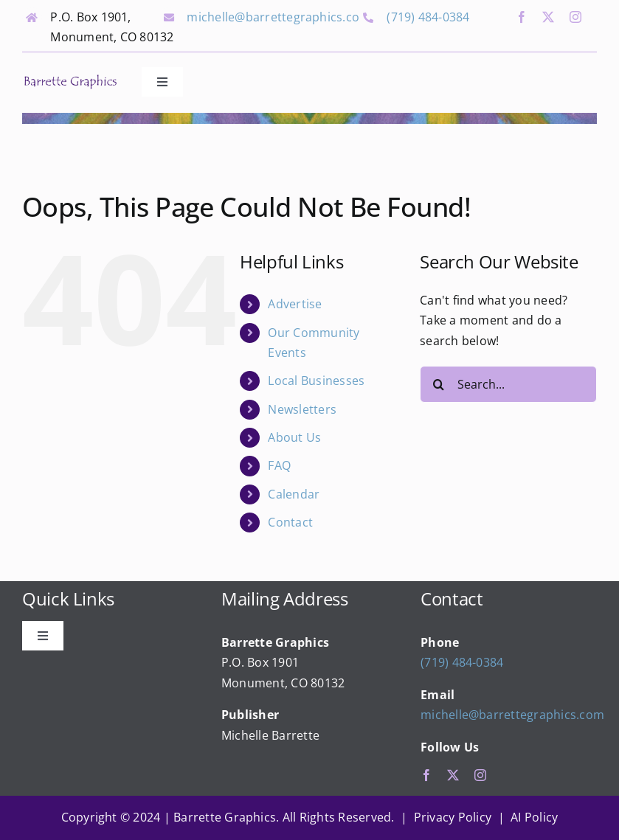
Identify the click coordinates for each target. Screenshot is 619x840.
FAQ (279, 465)
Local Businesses (316, 381)
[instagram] (575, 17)
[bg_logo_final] (70, 79)
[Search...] (508, 384)
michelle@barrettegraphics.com (279, 17)
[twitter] (548, 17)
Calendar (294, 494)
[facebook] (522, 17)
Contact (290, 522)
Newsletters (302, 409)
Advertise (295, 304)
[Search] (438, 384)
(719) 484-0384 (428, 17)
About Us (294, 437)
